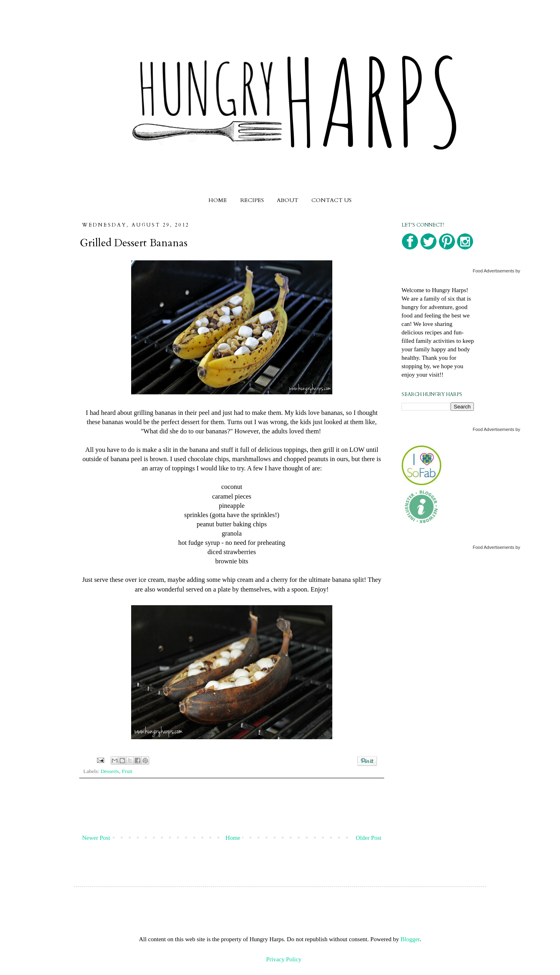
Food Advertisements (493, 271)
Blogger (410, 939)
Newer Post (96, 838)
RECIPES (252, 200)
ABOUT (287, 200)
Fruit (127, 771)
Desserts (110, 771)
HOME (218, 200)
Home (233, 838)
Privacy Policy (284, 959)
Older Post (369, 838)
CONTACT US (331, 200)
